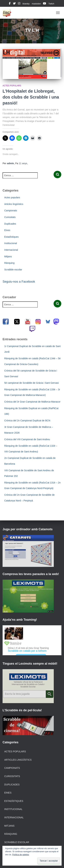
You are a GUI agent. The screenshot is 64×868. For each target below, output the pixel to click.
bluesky (26, 4)
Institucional (11, 243)
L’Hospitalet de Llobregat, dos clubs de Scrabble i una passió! (31, 97)
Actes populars (12, 86)
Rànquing (9, 263)
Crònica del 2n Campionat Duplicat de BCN (27, 421)
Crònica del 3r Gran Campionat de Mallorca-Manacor (32, 402)
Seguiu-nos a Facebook (19, 282)
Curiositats (10, 217)
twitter (14, 4)
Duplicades (10, 224)
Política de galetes (21, 855)
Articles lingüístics (14, 204)
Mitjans (8, 256)
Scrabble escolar (13, 270)
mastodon (36, 4)
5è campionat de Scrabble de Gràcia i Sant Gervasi (31, 383)
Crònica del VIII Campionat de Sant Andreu (27, 439)
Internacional (11, 250)
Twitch (51, 4)
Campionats (11, 211)
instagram (19, 4)
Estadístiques (11, 237)
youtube (45, 4)
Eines (7, 230)
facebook (10, 4)
